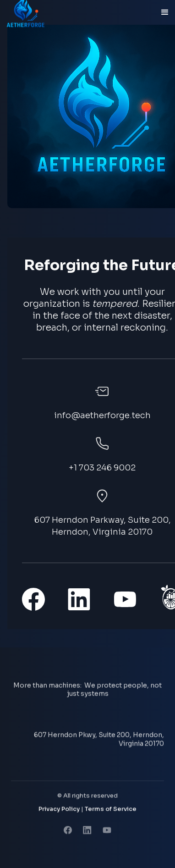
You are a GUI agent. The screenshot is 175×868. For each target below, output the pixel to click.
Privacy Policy (59, 810)
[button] (165, 12)
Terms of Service (111, 810)
